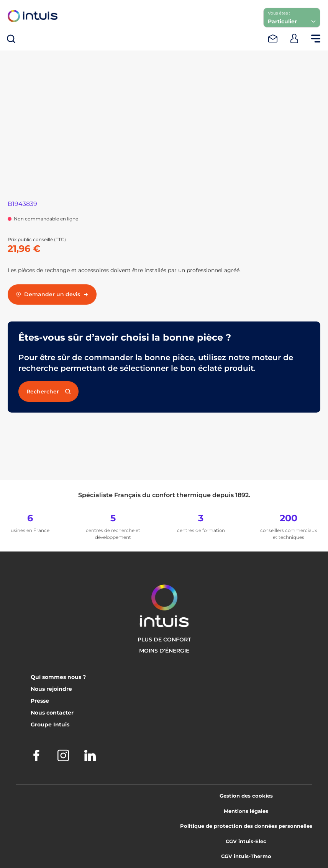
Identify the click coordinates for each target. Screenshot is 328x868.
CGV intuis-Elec (246, 841)
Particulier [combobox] (282, 21)
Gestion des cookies (246, 796)
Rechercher (48, 392)
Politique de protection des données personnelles (246, 826)
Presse (40, 701)
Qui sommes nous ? (58, 677)
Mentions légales (246, 811)
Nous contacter (52, 713)
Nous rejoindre (51, 689)
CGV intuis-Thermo (246, 856)
